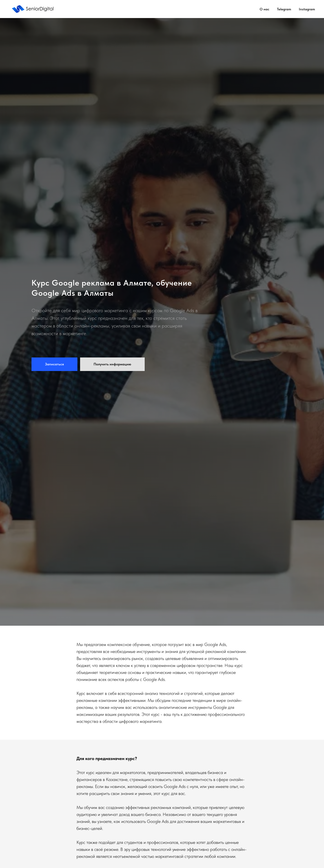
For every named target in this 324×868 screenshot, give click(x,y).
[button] (54, 364)
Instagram (307, 9)
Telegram (284, 9)
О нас (264, 9)
